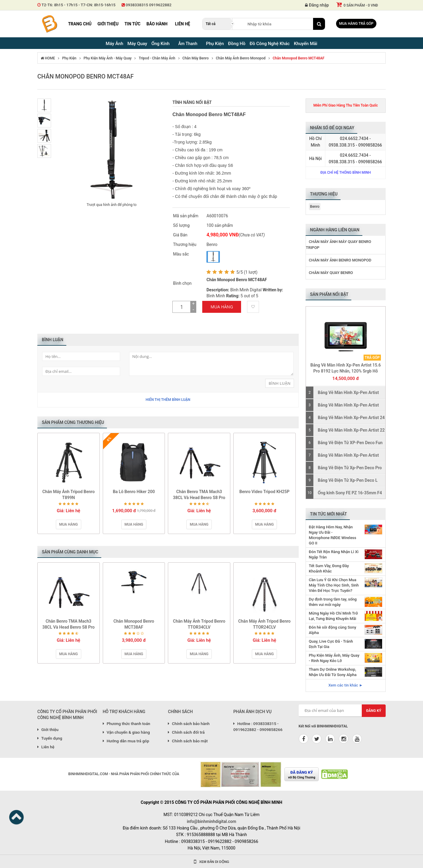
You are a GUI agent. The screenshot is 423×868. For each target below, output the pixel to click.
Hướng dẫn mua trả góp (126, 741)
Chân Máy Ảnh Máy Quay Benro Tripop (339, 245)
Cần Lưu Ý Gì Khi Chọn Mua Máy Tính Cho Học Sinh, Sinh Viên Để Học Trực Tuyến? (334, 585)
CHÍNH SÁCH (180, 712)
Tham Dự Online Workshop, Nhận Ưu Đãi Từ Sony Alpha (333, 672)
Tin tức (133, 24)
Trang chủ (80, 24)
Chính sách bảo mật (188, 741)
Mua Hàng (222, 307)
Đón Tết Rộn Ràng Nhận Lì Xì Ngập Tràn (334, 554)
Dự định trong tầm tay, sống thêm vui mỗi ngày (333, 602)
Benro (315, 207)
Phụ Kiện (69, 58)
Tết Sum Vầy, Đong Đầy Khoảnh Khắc (329, 568)
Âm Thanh (188, 44)
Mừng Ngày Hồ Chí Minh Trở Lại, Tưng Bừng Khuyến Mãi (333, 616)
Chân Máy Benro (196, 58)
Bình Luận (279, 383)
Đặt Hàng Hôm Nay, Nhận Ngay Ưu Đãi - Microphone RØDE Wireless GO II (333, 535)
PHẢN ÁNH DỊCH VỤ (252, 712)
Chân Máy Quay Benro (331, 273)
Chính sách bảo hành (189, 724)
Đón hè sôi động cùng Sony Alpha (332, 630)
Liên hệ (183, 24)
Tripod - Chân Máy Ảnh (157, 58)
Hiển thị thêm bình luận (168, 400)
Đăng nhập (317, 5)
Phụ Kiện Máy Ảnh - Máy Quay (108, 58)
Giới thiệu (108, 24)
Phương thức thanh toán (127, 724)
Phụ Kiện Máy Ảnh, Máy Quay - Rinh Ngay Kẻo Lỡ (334, 658)
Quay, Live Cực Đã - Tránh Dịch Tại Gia (331, 644)
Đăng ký (374, 711)
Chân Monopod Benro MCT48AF (299, 58)
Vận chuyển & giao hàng (126, 732)
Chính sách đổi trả (186, 732)
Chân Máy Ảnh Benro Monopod (241, 58)
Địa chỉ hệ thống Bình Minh (345, 173)
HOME (48, 58)
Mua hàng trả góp (356, 24)
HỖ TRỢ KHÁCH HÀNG (124, 712)
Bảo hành (157, 24)
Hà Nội (315, 158)
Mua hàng (68, 524)
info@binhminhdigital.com (211, 821)
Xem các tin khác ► (345, 685)
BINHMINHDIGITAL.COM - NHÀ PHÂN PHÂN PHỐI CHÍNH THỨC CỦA (124, 774)
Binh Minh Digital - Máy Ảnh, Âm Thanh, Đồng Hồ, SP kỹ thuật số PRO (49, 24)
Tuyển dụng (50, 738)
